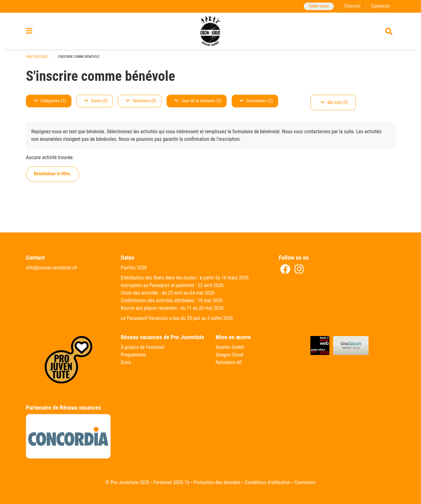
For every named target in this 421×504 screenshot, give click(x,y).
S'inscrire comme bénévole (78, 57)
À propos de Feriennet (143, 347)
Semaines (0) (141, 101)
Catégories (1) (50, 101)
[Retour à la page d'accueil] (211, 31)
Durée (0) (96, 101)
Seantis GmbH (230, 347)
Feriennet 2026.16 (171, 482)
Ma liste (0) (334, 102)
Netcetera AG (229, 362)
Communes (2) (256, 101)
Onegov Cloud (229, 355)
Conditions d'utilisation (268, 482)
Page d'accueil (37, 57)
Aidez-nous (319, 6)
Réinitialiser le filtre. (52, 174)
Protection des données (217, 482)
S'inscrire (352, 6)
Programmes (134, 355)
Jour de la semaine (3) (198, 101)
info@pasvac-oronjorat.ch (52, 268)
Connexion (381, 6)
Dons (126, 362)
